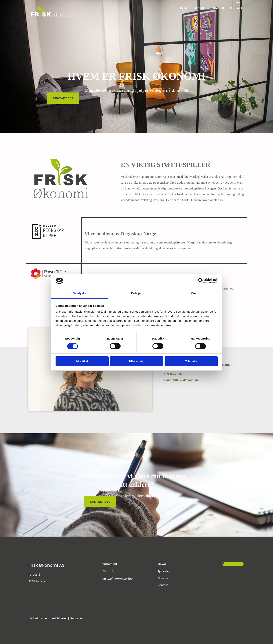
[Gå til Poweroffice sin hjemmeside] (48, 280)
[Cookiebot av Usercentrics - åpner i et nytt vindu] (201, 281)
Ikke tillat (82, 361)
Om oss (219, 8)
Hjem (184, 8)
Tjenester (200, 8)
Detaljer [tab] (136, 293)
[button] (63, 98)
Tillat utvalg (136, 361)
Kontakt (236, 8)
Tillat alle (191, 361)
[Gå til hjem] (53, 17)
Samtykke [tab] (80, 293)
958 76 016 (174, 374)
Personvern (78, 618)
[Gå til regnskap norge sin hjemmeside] (48, 242)
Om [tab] (193, 293)
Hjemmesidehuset (55, 618)
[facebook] (223, 564)
